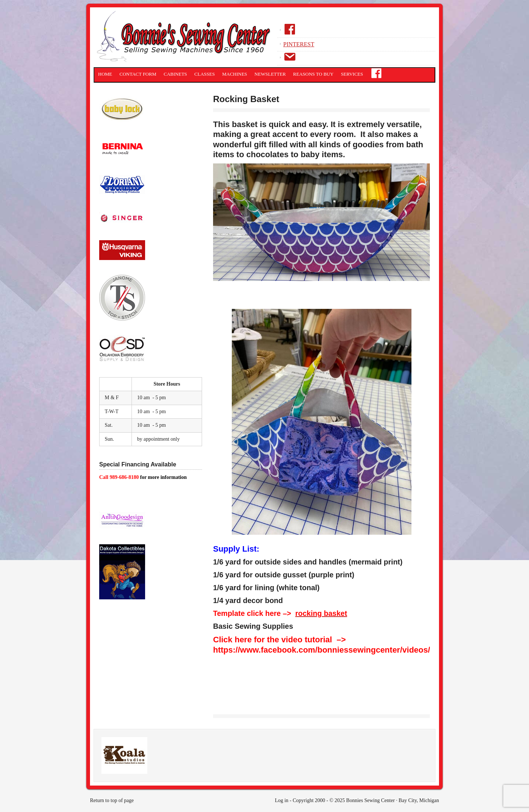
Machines (235, 74)
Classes (205, 74)
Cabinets (176, 74)
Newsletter (270, 74)
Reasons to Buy (313, 74)
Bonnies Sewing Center (186, 39)
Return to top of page (112, 800)
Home (105, 74)
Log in (282, 800)
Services (352, 74)
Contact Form (138, 74)
